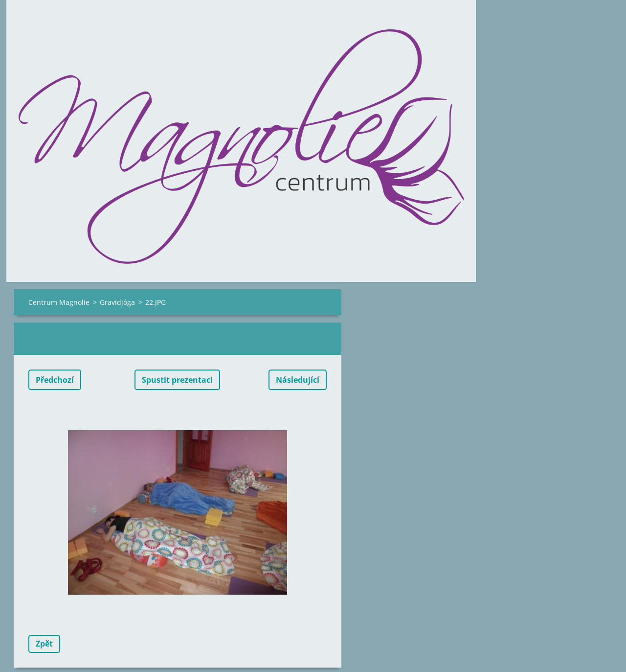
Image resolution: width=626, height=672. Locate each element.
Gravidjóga (117, 302)
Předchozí (55, 380)
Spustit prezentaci (177, 380)
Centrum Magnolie (59, 302)
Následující (298, 380)
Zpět (44, 644)
